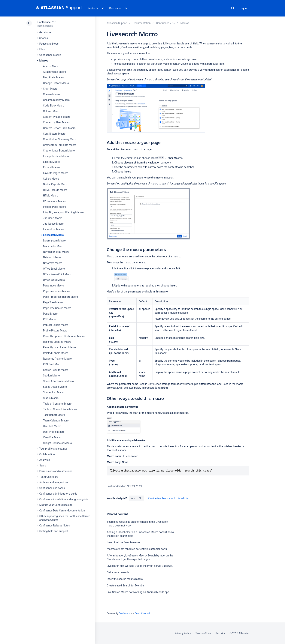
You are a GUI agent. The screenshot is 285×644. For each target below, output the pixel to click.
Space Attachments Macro (59, 381)
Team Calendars (49, 477)
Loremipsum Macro (54, 241)
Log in (243, 8)
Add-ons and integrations (54, 482)
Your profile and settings (53, 449)
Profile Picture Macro (55, 331)
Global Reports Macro (56, 184)
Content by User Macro (56, 122)
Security (220, 633)
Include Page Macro (55, 207)
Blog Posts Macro (53, 77)
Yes (133, 498)
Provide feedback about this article (168, 498)
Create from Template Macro (60, 145)
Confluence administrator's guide (58, 494)
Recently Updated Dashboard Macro (64, 336)
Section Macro (52, 376)
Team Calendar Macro (56, 421)
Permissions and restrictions (56, 471)
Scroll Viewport (142, 613)
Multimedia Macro (54, 246)
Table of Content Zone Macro (60, 409)
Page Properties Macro (56, 291)
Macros (44, 61)
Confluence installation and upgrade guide (64, 499)
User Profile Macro (54, 432)
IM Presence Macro (54, 201)
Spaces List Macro (54, 392)
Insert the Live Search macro (123, 542)
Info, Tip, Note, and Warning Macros (64, 212)
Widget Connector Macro (58, 443)
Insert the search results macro (125, 579)
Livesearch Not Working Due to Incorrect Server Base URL (140, 566)
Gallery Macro (51, 179)
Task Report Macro (54, 415)
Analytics (45, 460)
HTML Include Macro (55, 190)
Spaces (44, 38)
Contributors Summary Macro (60, 139)
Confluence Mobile (50, 55)
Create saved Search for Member (126, 586)
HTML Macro (51, 196)
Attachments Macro (55, 72)
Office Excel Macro (54, 269)
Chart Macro (50, 89)
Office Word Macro (54, 280)
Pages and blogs (49, 44)
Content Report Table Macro (59, 128)
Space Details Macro (55, 387)
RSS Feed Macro (53, 364)
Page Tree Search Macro (57, 308)
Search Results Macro (56, 370)
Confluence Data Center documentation (62, 511)
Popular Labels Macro (56, 325)
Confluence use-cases (52, 488)
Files (42, 49)
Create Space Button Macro (59, 151)
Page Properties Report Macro (61, 297)
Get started (46, 32)
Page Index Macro (54, 286)
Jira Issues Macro (53, 224)
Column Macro (52, 111)
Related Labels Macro (56, 353)
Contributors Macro (54, 134)
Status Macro (51, 398)
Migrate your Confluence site (56, 505)
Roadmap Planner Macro (58, 359)
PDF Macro (50, 319)
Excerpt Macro (52, 162)
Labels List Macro (53, 229)
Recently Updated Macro (57, 342)
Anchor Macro (51, 66)
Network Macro (52, 257)
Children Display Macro (56, 100)
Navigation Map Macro (56, 252)
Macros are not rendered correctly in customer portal (137, 549)
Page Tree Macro (53, 302)
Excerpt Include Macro (56, 156)
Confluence (125, 613)
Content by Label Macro (57, 117)
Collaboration (47, 454)
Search (233, 8)
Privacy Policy (183, 633)
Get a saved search (118, 572)
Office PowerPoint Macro (58, 274)
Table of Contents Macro (57, 404)
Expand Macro (51, 167)
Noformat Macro (53, 263)
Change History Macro (56, 83)
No (141, 498)
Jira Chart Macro (53, 218)
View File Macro (52, 437)
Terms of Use (203, 633)
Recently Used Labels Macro (59, 347)
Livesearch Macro (53, 235)
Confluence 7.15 (47, 22)
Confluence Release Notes (55, 526)
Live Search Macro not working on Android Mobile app (138, 592)
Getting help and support (54, 531)
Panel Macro (50, 314)
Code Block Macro (54, 106)
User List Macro (52, 426)
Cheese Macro (52, 94)
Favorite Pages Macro (56, 173)
